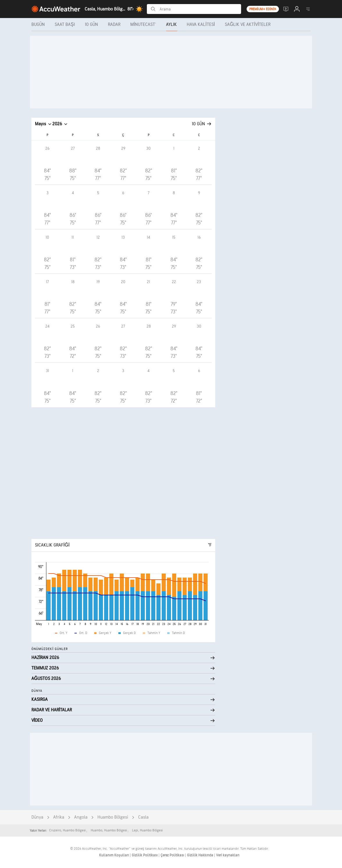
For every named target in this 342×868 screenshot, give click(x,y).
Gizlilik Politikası (145, 855)
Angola (81, 817)
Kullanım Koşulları (114, 855)
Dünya (37, 817)
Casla (143, 817)
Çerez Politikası (173, 855)
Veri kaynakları (228, 855)
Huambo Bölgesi (113, 817)
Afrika (59, 817)
